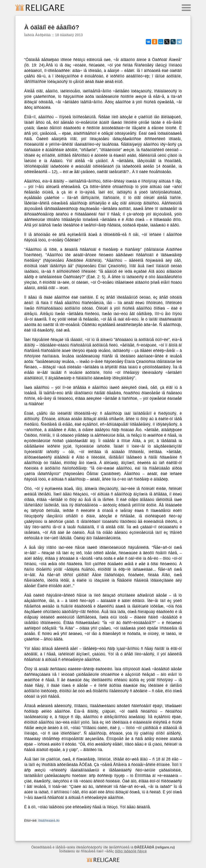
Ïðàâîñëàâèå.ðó (49, 821)
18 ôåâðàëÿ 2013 (69, 35)
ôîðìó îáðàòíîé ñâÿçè (131, 851)
